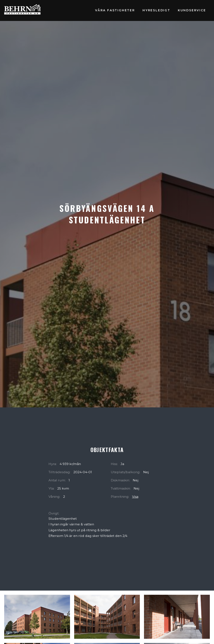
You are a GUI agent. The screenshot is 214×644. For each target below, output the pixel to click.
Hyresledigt (156, 10)
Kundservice (192, 10)
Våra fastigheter (115, 10)
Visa (135, 497)
